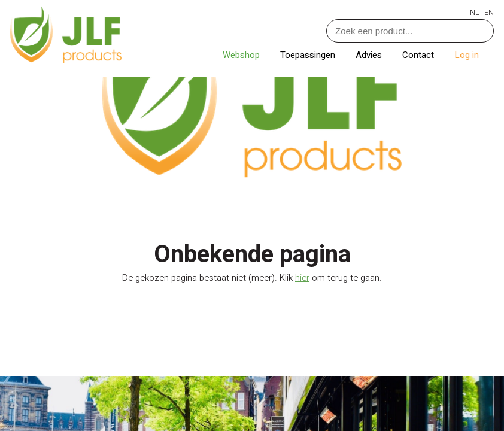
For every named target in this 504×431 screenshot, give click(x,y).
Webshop (242, 55)
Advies (370, 55)
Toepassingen (309, 55)
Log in (467, 55)
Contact (419, 55)
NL (474, 13)
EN (489, 13)
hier (302, 278)
